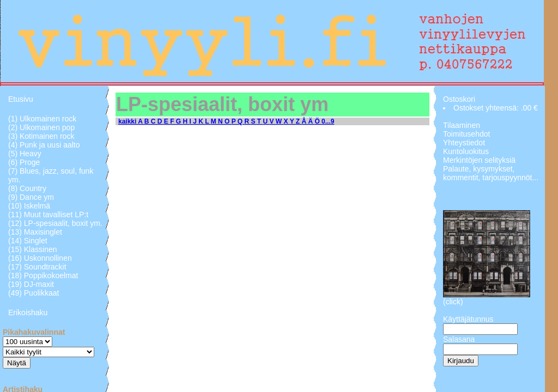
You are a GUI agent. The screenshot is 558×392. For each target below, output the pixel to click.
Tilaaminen (462, 125)
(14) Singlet (28, 241)
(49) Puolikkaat (34, 293)
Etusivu (21, 99)
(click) (453, 302)
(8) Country (27, 188)
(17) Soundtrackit (37, 267)
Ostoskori (459, 99)
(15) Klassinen (33, 249)
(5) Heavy (25, 154)
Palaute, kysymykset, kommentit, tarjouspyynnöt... (491, 173)
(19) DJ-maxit (31, 284)
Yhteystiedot (464, 143)
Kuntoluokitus (466, 151)
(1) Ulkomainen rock (42, 119)
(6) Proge (24, 162)
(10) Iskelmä (29, 206)
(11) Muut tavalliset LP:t (48, 215)
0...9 (328, 121)
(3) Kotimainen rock (41, 136)
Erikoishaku (28, 313)
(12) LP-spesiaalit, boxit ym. (55, 223)
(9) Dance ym (31, 197)
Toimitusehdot (466, 134)
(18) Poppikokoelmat (43, 275)
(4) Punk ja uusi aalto (44, 145)
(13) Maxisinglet (35, 232)
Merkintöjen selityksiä (479, 160)
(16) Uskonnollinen (40, 258)
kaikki (128, 121)
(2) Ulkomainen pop (41, 127)
